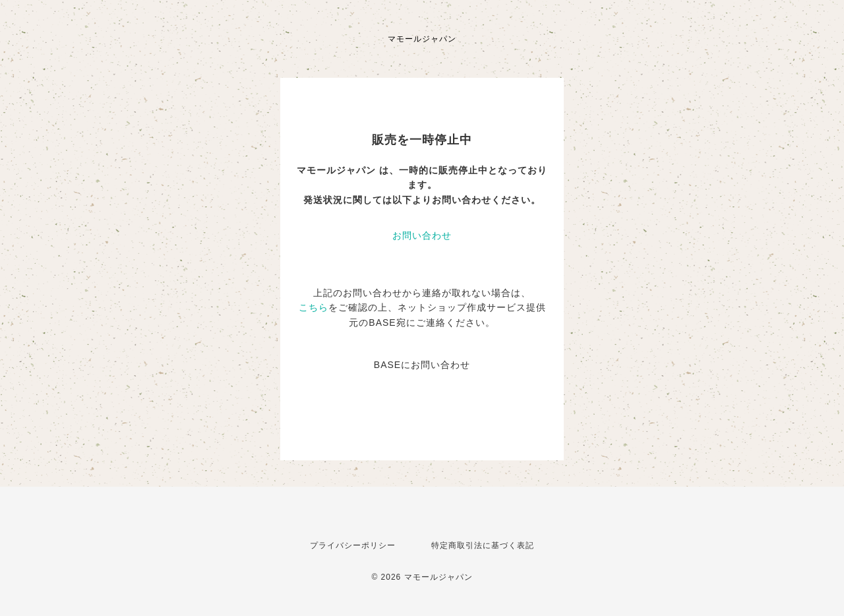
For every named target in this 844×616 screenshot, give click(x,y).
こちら (314, 307)
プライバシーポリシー (353, 545)
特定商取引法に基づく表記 (483, 545)
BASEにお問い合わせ (422, 365)
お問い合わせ (422, 235)
